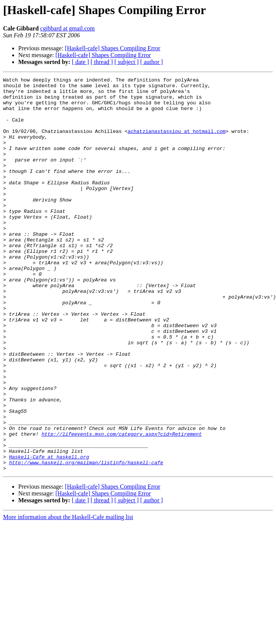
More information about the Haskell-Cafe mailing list (68, 596)
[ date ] (80, 62)
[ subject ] (127, 62)
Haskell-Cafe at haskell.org (49, 533)
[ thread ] (102, 62)
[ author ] (152, 62)
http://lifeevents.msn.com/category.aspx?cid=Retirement (121, 506)
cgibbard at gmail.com (68, 28)
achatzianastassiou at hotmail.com (177, 142)
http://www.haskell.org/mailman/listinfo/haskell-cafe (86, 540)
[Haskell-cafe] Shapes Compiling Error (113, 48)
